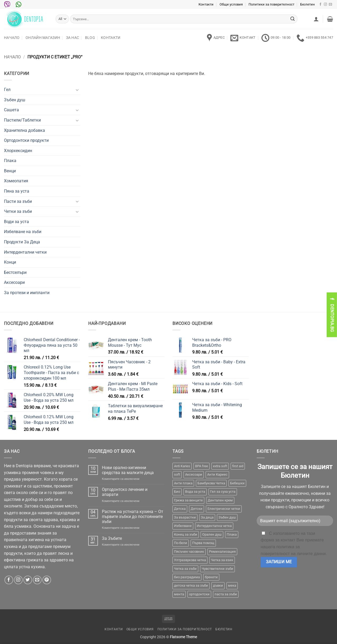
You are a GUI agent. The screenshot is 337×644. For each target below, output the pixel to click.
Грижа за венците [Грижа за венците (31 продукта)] (188, 500)
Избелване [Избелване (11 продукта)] (183, 526)
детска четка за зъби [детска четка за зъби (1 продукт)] (191, 585)
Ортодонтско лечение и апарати (125, 492)
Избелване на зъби (23, 232)
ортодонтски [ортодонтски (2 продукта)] (199, 594)
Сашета (11, 110)
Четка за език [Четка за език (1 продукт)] (222, 560)
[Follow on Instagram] (325, 4)
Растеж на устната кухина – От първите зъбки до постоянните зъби (133, 517)
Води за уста (16, 222)
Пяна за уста (17, 191)
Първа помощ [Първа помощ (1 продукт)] (203, 543)
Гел (7, 90)
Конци (10, 262)
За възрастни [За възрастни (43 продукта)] (185, 517)
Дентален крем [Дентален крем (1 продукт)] (220, 500)
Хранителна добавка (24, 130)
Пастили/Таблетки (22, 120)
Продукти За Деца (22, 242)
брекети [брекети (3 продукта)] (211, 577)
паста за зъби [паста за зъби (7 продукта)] (226, 594)
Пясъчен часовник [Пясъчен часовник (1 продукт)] (189, 552)
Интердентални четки (25, 252)
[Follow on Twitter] (28, 580)
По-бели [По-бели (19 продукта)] (181, 543)
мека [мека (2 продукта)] (232, 585)
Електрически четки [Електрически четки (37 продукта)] (224, 509)
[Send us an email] (330, 4)
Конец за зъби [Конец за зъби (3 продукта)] (186, 534)
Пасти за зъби (18, 201)
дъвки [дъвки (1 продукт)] (218, 585)
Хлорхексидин (18, 151)
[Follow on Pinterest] (47, 580)
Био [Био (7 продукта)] (177, 492)
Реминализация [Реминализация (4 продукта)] (222, 552)
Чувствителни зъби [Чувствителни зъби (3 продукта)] (217, 569)
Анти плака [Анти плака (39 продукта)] (183, 483)
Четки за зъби (18, 211)
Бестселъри (15, 272)
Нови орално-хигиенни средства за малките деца (128, 470)
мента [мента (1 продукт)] (179, 594)
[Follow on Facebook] (320, 4)
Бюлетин (308, 4)
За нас (73, 38)
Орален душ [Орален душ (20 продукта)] (212, 534)
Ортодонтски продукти (26, 140)
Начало (12, 38)
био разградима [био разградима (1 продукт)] (187, 577)
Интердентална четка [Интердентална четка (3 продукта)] (214, 526)
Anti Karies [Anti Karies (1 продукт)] (182, 466)
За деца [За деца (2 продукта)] (207, 517)
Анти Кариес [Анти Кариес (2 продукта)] (217, 474)
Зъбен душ (15, 100)
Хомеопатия (16, 181)
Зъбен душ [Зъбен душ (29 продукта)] (227, 517)
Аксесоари (14, 282)
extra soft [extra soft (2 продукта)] (220, 466)
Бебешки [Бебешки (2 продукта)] (237, 483)
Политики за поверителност (271, 4)
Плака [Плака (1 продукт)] (232, 534)
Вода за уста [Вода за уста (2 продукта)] (195, 492)
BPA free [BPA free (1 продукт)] (202, 466)
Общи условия (231, 4)
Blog (90, 38)
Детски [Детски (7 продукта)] (197, 509)
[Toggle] (77, 90)
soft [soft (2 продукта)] (177, 474)
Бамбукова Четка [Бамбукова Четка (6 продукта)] (211, 483)
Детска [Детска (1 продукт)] (180, 509)
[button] (316, 19)
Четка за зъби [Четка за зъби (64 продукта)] (185, 569)
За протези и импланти (27, 293)
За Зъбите (112, 538)
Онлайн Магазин (43, 38)
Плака (10, 161)
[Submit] (293, 19)
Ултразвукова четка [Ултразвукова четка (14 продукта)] (190, 560)
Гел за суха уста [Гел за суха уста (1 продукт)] (223, 492)
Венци (10, 171)
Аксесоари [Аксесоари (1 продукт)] (194, 474)
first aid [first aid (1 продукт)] (238, 466)
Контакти (206, 4)
